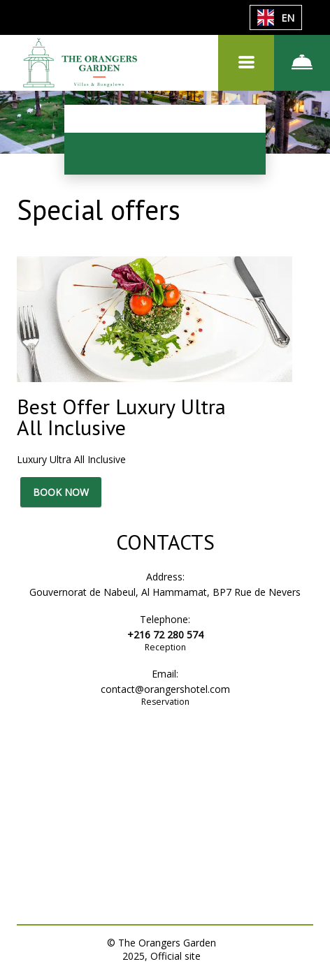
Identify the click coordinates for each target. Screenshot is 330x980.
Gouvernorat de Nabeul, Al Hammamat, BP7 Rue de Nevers (165, 592)
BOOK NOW (61, 492)
